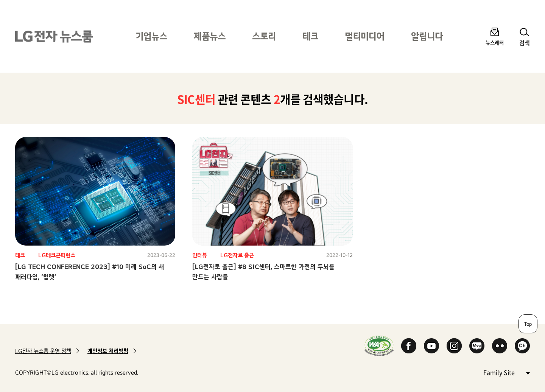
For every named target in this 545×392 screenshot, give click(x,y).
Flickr (500, 346)
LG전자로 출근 (237, 255)
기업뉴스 (151, 36)
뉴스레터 (495, 43)
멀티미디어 (365, 36)
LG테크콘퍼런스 (57, 255)
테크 (310, 36)
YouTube (431, 346)
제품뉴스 (210, 36)
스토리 (264, 36)
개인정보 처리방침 (108, 351)
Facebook (409, 346)
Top (528, 324)
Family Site (506, 372)
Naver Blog (477, 346)
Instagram (454, 346)
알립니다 (427, 36)
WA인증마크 (379, 346)
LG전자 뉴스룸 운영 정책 (43, 351)
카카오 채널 (522, 346)
